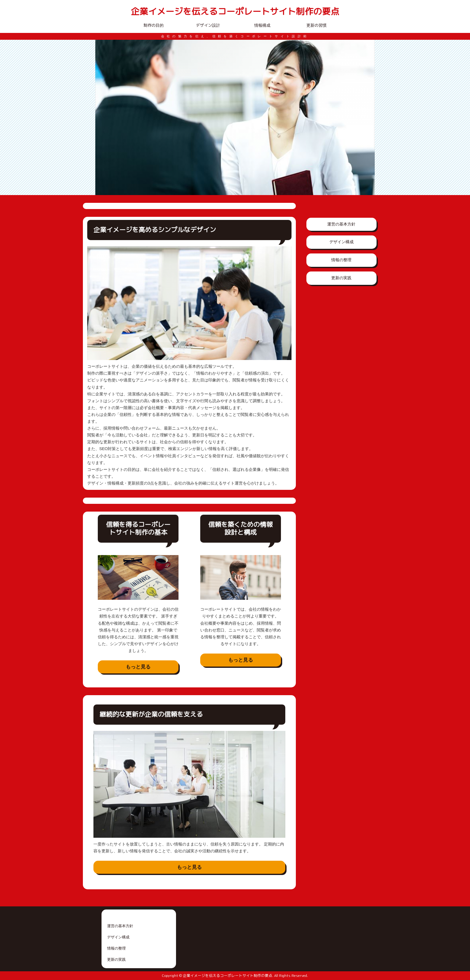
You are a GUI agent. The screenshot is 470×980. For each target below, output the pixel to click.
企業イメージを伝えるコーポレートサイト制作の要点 (235, 12)
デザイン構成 (341, 242)
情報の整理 (341, 260)
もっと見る (138, 667)
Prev (103, 117)
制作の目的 (154, 25)
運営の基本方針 (341, 224)
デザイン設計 (208, 25)
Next (367, 117)
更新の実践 (341, 278)
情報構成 (262, 25)
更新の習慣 (316, 25)
